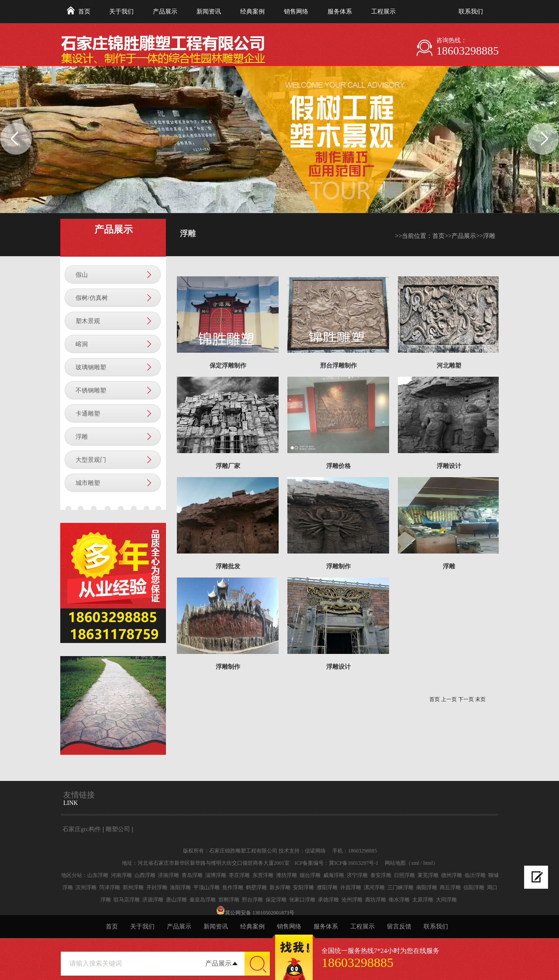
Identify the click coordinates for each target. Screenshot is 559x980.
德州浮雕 (452, 875)
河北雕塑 (449, 366)
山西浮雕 (145, 875)
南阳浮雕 (427, 887)
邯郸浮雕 (229, 900)
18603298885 (468, 51)
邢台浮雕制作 (338, 366)
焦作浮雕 (233, 887)
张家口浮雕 (302, 900)
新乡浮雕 (280, 887)
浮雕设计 (449, 466)
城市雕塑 (88, 483)
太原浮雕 (423, 900)
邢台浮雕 (252, 900)
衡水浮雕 (399, 900)
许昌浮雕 (351, 887)
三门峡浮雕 (400, 887)
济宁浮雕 (357, 875)
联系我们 (471, 12)
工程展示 (383, 12)
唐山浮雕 (176, 900)
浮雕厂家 (228, 466)
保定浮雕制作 (228, 366)
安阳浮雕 (304, 887)
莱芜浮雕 (428, 875)
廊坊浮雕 (376, 900)
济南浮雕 (169, 875)
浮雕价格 (338, 466)
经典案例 (252, 12)
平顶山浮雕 (207, 887)
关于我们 (121, 12)
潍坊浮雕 (286, 875)
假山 (82, 275)
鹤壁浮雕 (256, 887)
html (428, 863)
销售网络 (296, 12)
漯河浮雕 (374, 887)
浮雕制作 (338, 566)
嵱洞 (82, 344)
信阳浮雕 (474, 887)
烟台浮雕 (310, 875)
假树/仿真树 (92, 298)
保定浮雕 (276, 900)
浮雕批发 (228, 566)
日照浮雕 (404, 875)
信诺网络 (315, 851)
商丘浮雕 (450, 887)
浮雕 (82, 437)
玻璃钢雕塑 (91, 367)
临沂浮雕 (475, 875)
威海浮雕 (334, 875)
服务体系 (340, 12)
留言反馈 (399, 927)
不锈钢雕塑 (91, 390)
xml (415, 863)
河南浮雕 (121, 875)
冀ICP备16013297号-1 (354, 863)
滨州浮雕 (86, 887)
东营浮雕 (263, 875)
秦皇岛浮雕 (203, 900)
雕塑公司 (118, 829)
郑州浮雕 (133, 887)
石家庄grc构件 (82, 829)
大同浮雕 (446, 900)
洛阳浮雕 (180, 887)
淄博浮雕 (216, 875)
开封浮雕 (157, 887)
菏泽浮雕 (110, 887)
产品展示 (165, 12)
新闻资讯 (209, 12)
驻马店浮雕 (127, 900)
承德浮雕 (328, 900)
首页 (84, 12)
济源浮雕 (153, 900)
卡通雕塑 (88, 414)
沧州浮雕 (352, 900)
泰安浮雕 (381, 875)
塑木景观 (88, 321)
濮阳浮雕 (327, 887)
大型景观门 (91, 460)
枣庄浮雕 (239, 875)
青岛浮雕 (192, 875)
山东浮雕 (98, 875)
